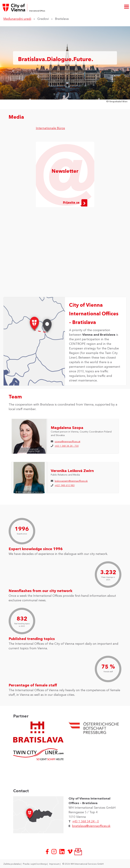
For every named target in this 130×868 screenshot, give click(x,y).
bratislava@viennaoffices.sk (91, 826)
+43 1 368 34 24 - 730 (67, 446)
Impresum (55, 864)
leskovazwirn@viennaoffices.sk (71, 481)
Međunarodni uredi (17, 19)
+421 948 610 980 (65, 485)
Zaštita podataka (12, 864)
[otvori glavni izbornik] (127, 6)
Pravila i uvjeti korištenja (35, 864)
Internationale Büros (50, 128)
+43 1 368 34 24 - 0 (86, 821)
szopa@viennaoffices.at (67, 441)
